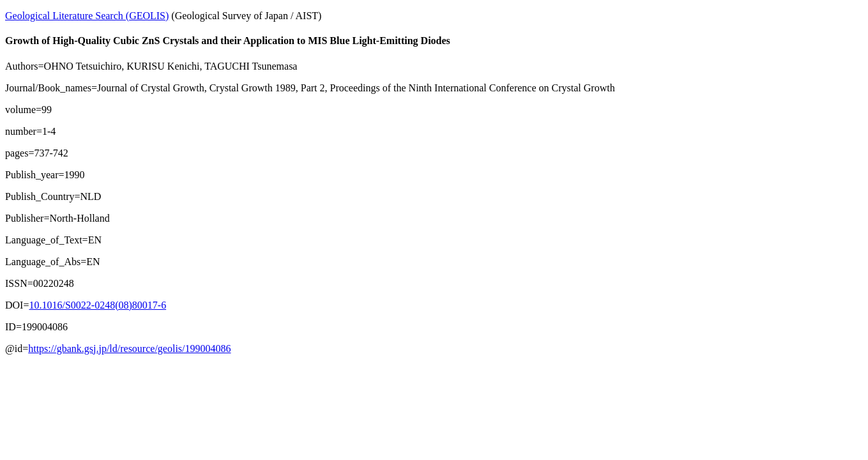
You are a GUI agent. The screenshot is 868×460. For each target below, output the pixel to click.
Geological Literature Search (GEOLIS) (87, 16)
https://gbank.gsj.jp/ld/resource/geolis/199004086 (129, 349)
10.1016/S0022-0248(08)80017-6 (97, 305)
